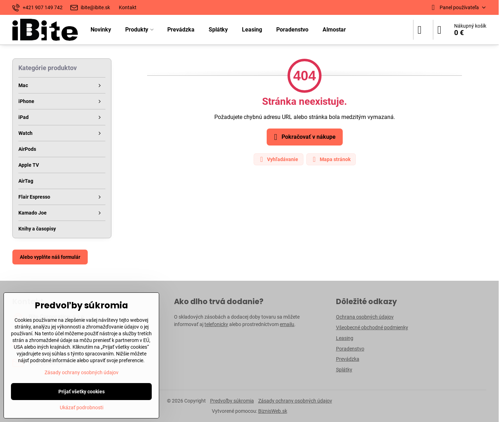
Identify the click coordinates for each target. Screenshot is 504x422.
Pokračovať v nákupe (304, 137)
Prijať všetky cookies (82, 392)
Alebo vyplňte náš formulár (50, 257)
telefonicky (216, 324)
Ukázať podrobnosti (82, 407)
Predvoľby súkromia (232, 401)
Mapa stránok (331, 159)
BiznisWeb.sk (273, 411)
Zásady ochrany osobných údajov (295, 401)
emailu (287, 324)
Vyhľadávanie (278, 159)
